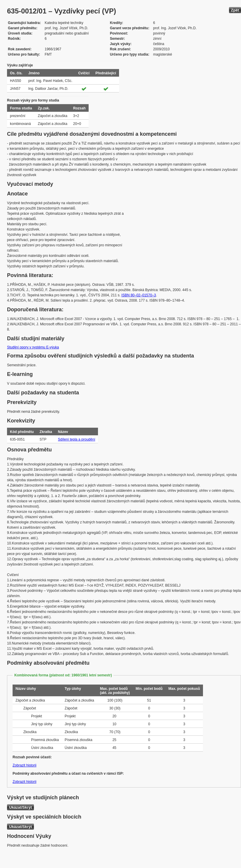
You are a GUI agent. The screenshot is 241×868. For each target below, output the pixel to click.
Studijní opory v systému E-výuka (33, 347)
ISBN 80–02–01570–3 (139, 295)
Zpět (235, 10)
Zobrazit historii (24, 765)
